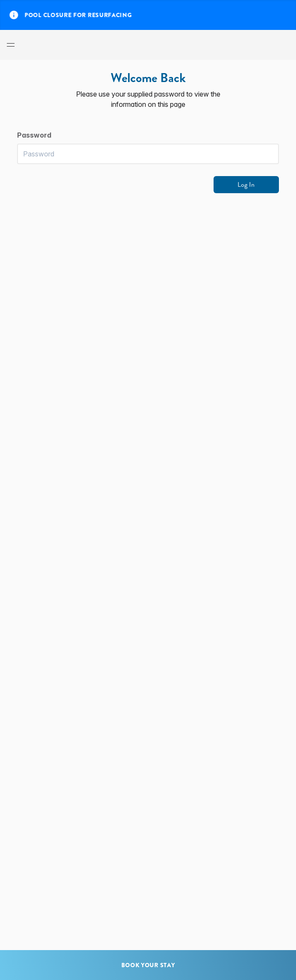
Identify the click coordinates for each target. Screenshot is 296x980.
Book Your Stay (148, 965)
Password (34, 135)
